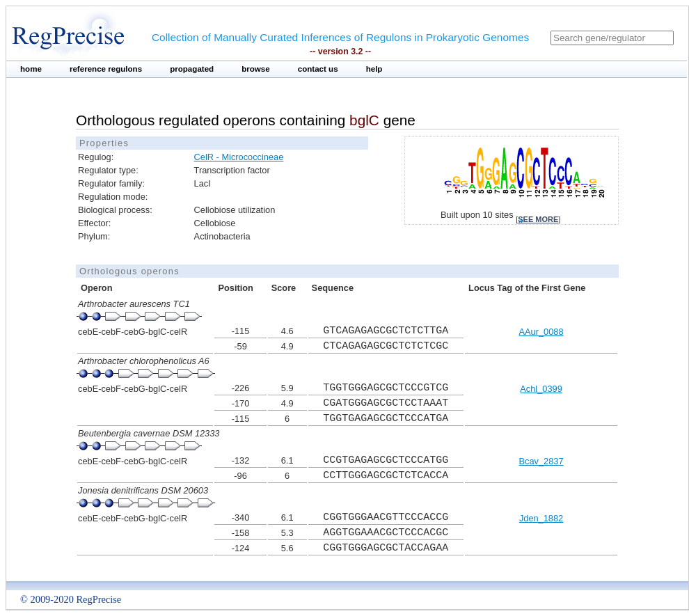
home (31, 69)
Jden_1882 (541, 518)
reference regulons (106, 69)
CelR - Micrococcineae (239, 157)
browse (256, 69)
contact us (318, 69)
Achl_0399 (541, 389)
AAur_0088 (541, 332)
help (374, 69)
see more (538, 219)
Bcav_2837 (541, 461)
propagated (192, 69)
